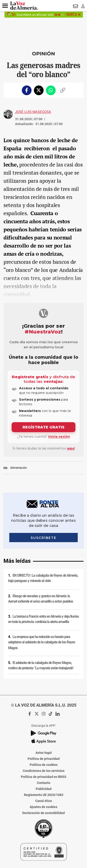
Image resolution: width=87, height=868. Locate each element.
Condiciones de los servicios (44, 771)
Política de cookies (44, 765)
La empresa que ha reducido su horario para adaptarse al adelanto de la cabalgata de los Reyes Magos (42, 642)
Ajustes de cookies (43, 807)
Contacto (44, 783)
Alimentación (19, 468)
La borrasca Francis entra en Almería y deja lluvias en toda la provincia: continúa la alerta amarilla (43, 619)
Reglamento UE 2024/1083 (44, 795)
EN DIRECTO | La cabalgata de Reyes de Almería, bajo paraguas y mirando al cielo (43, 578)
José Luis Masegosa (33, 112)
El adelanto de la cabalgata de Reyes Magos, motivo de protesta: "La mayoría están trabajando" (41, 665)
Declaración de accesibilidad (43, 813)
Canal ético (44, 801)
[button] (5, 6)
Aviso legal (44, 753)
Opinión (43, 54)
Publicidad (44, 789)
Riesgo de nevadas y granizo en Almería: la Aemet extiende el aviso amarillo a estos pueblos (41, 599)
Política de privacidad (44, 759)
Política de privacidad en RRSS (44, 777)
